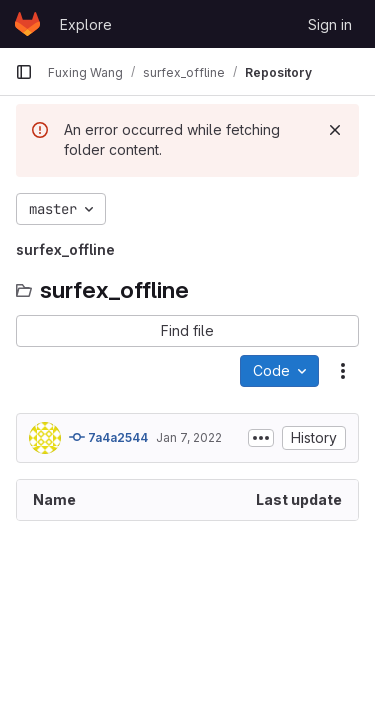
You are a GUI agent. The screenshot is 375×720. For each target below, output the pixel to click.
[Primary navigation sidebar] (24, 72)
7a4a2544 (108, 437)
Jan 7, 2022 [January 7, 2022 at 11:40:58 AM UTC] (189, 437)
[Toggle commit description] (261, 438)
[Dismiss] (335, 130)
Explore (86, 24)
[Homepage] (27, 24)
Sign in (330, 24)
